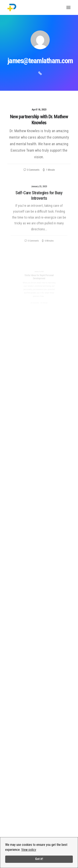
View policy (29, 850)
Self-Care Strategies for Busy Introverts (39, 202)
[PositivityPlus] (12, 7)
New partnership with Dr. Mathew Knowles (39, 120)
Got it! (39, 859)
